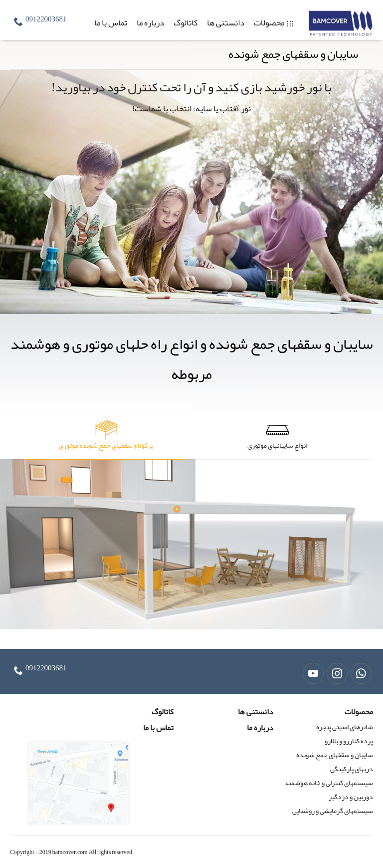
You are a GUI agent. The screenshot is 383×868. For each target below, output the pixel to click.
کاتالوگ (186, 22)
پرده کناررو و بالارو (349, 741)
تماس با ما (111, 22)
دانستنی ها (226, 22)
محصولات (269, 22)
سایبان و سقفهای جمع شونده (335, 755)
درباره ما (150, 22)
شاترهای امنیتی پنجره (345, 727)
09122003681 (46, 19)
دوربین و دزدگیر (351, 797)
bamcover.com (70, 852)
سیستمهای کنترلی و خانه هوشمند (329, 783)
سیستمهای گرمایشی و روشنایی (333, 811)
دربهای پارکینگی (352, 769)
